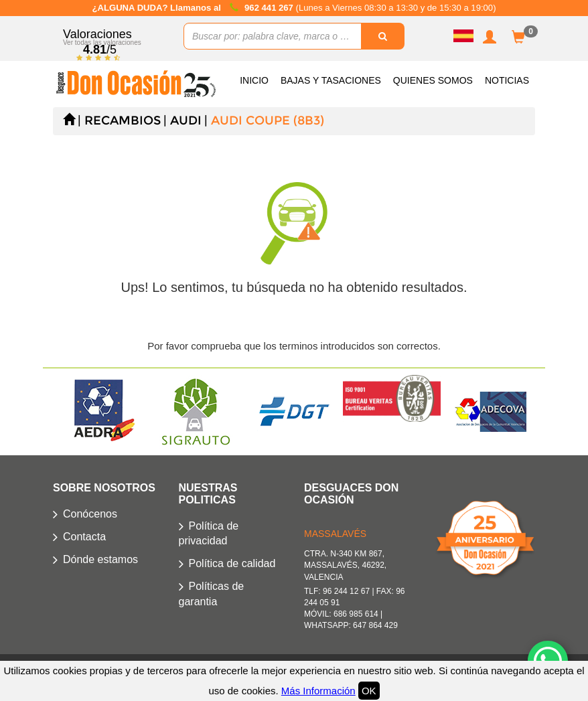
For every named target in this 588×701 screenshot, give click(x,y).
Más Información (318, 691)
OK (369, 691)
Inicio (254, 80)
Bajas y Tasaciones (331, 80)
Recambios (123, 121)
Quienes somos (433, 80)
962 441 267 (270, 8)
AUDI (186, 121)
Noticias (507, 80)
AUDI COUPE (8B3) (268, 121)
